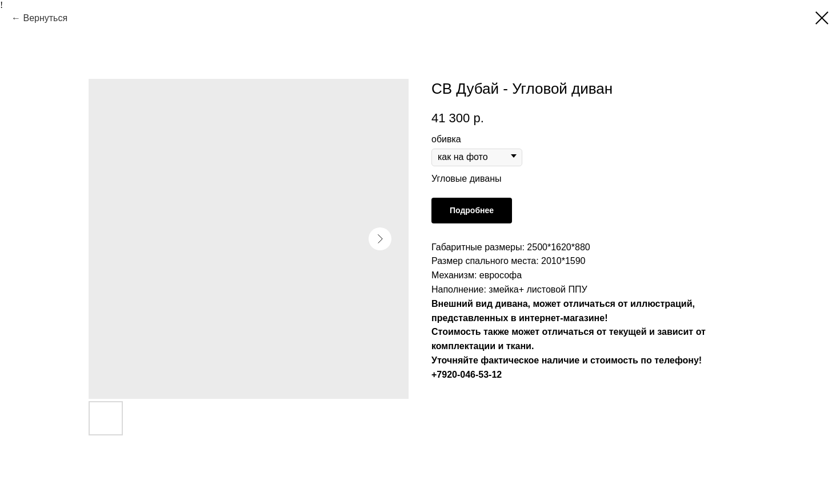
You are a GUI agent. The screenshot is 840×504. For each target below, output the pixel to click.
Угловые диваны (467, 179)
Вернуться (45, 18)
